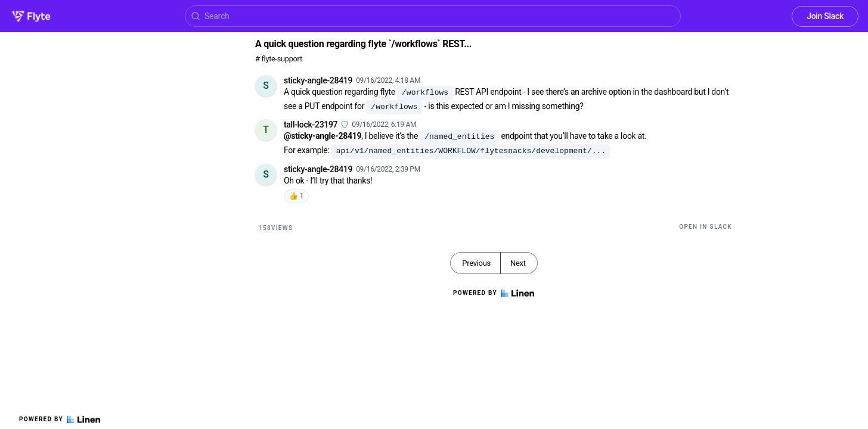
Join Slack (825, 16)
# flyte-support (279, 59)
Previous (476, 263)
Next (518, 263)
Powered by (60, 419)
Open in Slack (706, 227)
